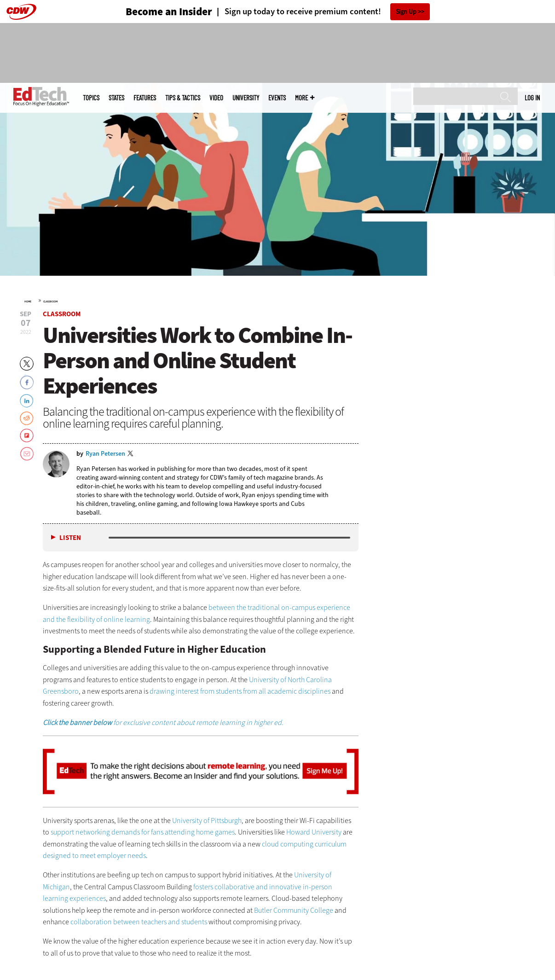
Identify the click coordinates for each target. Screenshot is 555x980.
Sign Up (406, 12)
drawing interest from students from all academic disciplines (240, 691)
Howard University (314, 832)
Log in (532, 98)
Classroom (50, 302)
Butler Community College (294, 910)
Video (216, 98)
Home (28, 302)
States (116, 98)
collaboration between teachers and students (139, 922)
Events (277, 98)
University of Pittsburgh (207, 821)
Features (145, 98)
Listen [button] (70, 538)
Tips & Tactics (183, 98)
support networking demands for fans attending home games (143, 832)
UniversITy (246, 98)
